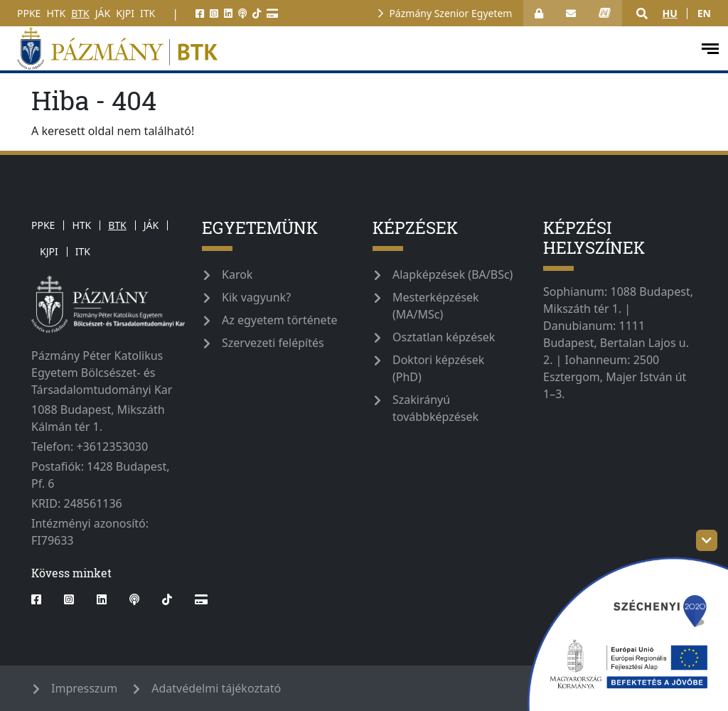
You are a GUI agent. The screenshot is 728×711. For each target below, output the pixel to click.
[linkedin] (228, 13)
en (704, 13)
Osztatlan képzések (444, 337)
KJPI (125, 13)
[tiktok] (257, 13)
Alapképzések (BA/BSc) (453, 274)
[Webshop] (272, 13)
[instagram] (214, 13)
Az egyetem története (279, 320)
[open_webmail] (571, 13)
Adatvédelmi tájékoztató (216, 688)
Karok (237, 274)
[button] (642, 14)
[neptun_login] (605, 13)
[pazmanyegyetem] (349, 48)
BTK (80, 13)
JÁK (103, 13)
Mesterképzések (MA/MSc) (436, 306)
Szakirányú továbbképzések (435, 408)
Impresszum (84, 688)
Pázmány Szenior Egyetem (450, 13)
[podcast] (242, 13)
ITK (148, 13)
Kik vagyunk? (256, 297)
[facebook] (200, 13)
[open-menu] (710, 49)
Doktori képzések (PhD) (438, 368)
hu (669, 13)
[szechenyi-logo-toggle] (707, 540)
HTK (56, 13)
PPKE (29, 13)
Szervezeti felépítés (273, 343)
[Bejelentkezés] (539, 13)
